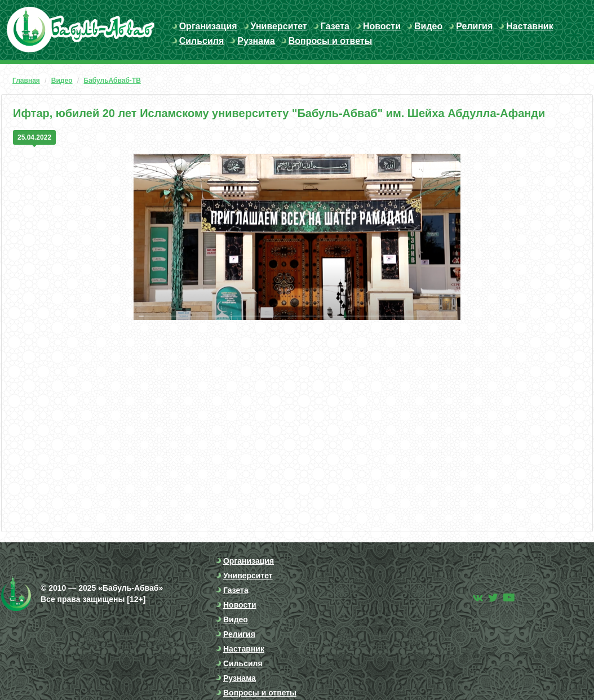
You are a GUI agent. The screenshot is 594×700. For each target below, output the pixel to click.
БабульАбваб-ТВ (112, 81)
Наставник (529, 26)
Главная (26, 81)
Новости (382, 26)
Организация (208, 26)
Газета (335, 26)
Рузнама (256, 41)
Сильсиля (202, 41)
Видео (428, 26)
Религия (474, 26)
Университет (279, 26)
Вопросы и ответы (331, 41)
